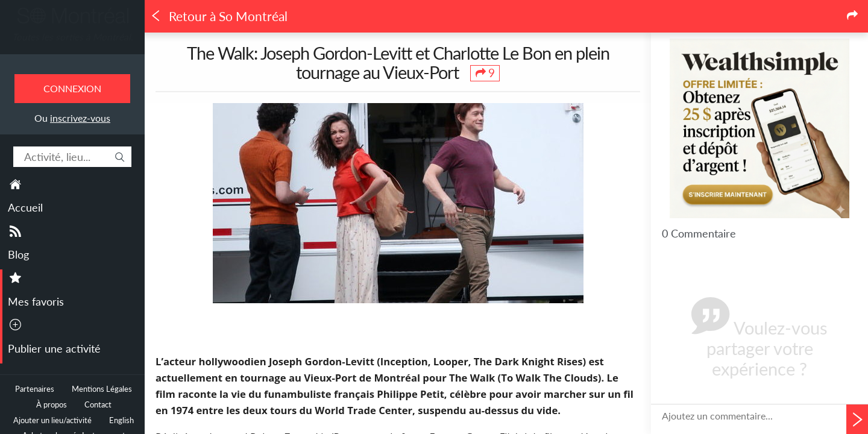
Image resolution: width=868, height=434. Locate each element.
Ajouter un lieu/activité (52, 420)
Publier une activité (54, 348)
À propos (52, 405)
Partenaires (35, 389)
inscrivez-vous (80, 118)
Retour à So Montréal (219, 16)
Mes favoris (36, 301)
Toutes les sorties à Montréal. (73, 37)
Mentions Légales (102, 389)
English (121, 420)
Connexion (72, 88)
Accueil (25, 207)
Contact (98, 405)
